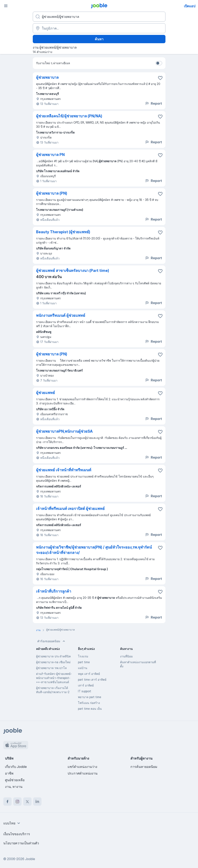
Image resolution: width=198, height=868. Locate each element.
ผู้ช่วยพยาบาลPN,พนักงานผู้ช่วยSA (64, 431)
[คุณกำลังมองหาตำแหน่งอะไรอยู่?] (99, 17)
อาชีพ (9, 773)
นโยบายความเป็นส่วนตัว (21, 843)
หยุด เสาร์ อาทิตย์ (89, 674)
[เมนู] (6, 6)
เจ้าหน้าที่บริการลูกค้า (54, 591)
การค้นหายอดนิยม (144, 767)
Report (153, 103)
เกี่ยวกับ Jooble (16, 767)
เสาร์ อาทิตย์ (86, 685)
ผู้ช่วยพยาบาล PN (50, 155)
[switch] (159, 63)
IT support (85, 691)
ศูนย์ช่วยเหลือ (15, 780)
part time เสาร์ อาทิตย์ (92, 680)
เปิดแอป (190, 6)
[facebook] (7, 802)
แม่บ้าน (83, 668)
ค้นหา (99, 39)
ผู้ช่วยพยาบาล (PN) (52, 193)
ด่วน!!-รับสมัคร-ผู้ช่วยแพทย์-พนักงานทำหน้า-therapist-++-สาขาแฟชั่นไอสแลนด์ (54, 678)
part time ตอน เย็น (90, 709)
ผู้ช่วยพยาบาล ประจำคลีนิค (53, 656)
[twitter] (27, 802)
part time (84, 662)
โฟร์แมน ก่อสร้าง (89, 703)
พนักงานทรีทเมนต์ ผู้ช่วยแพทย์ (61, 315)
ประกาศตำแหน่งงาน (83, 773)
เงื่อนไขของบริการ (17, 834)
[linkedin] (37, 802)
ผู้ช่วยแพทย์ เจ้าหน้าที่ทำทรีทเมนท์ (64, 470)
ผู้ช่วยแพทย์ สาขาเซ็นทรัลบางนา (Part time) (73, 271)
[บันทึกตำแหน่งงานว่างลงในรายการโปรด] (160, 78)
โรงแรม (83, 656)
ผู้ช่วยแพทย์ (46, 393)
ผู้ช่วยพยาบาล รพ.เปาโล (51, 668)
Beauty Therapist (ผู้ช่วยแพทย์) (63, 232)
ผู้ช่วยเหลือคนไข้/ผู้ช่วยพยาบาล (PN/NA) (69, 116)
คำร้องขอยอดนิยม (52, 641)
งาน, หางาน (14, 787)
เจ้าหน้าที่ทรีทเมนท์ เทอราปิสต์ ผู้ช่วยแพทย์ (70, 509)
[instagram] (17, 802)
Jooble (30, 859)
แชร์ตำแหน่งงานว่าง (82, 767)
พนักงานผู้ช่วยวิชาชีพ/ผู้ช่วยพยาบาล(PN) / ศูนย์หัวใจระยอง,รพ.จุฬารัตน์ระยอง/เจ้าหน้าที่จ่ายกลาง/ (94, 550)
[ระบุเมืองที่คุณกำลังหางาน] (99, 28)
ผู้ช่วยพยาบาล (47, 77)
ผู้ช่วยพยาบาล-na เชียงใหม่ (53, 662)
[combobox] (12, 823)
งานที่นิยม (126, 656)
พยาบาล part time (90, 697)
